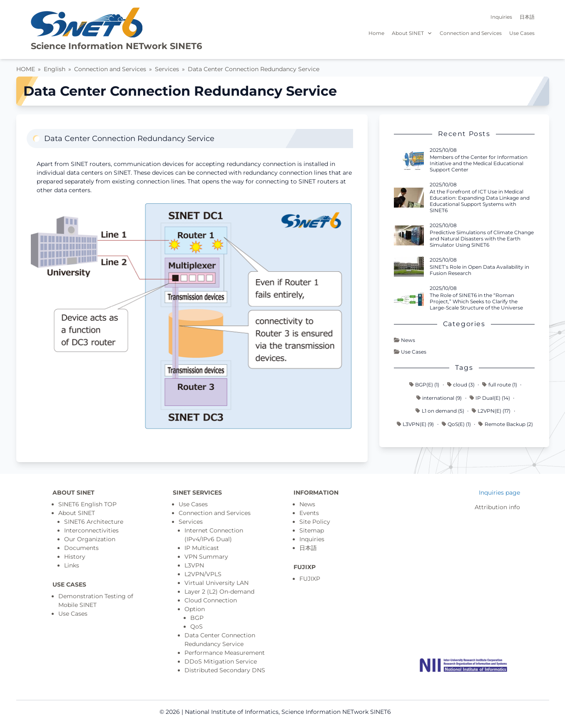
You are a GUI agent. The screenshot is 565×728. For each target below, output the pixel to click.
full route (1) (499, 385)
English (55, 69)
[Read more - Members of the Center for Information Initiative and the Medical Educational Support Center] (409, 160)
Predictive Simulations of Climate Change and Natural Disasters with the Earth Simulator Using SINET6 (482, 239)
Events (309, 513)
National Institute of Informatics (232, 712)
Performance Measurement (225, 653)
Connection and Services (471, 33)
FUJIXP (310, 579)
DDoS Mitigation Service (221, 661)
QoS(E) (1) (456, 424)
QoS (197, 626)
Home (376, 33)
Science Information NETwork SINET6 (116, 46)
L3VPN (194, 565)
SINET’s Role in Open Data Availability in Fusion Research (479, 270)
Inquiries (501, 17)
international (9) (439, 398)
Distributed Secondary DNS (225, 670)
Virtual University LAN (217, 583)
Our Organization (90, 539)
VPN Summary (206, 557)
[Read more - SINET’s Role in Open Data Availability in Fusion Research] (409, 267)
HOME (26, 69)
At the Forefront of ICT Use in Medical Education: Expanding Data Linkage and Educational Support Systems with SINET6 (480, 201)
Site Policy (315, 522)
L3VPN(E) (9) (415, 424)
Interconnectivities (91, 530)
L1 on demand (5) (440, 411)
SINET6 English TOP (87, 504)
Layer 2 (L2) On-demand (219, 592)
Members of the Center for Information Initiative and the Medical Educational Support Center (479, 163)
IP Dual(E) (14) (490, 398)
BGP (197, 618)
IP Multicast (202, 548)
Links (72, 565)
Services (167, 69)
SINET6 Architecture (94, 522)
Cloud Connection (211, 600)
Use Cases (522, 33)
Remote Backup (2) (505, 424)
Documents (81, 548)
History (75, 557)
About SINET (412, 33)
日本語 (527, 17)
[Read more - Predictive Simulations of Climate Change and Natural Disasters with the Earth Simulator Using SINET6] (409, 235)
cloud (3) (461, 385)
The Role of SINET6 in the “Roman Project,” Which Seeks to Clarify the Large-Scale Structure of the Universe (476, 301)
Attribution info (497, 507)
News (404, 340)
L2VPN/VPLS (203, 574)
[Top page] (463, 665)
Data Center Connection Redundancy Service (254, 69)
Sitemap (312, 530)
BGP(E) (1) (424, 385)
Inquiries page (499, 493)
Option (195, 609)
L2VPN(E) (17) (491, 411)
